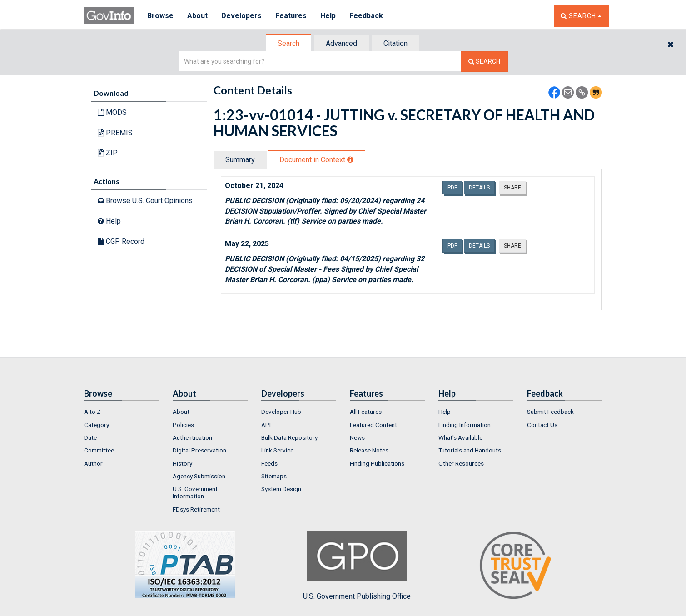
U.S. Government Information (195, 492)
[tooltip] (350, 159)
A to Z (92, 412)
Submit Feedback (550, 412)
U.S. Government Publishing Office (357, 566)
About (197, 16)
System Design (281, 489)
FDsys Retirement (196, 509)
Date (90, 437)
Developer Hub (281, 412)
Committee (99, 450)
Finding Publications (377, 463)
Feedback (366, 16)
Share (512, 188)
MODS (112, 112)
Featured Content (373, 425)
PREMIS (115, 133)
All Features (366, 412)
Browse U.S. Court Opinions (145, 201)
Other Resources (461, 463)
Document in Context (316, 160)
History (182, 463)
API (266, 425)
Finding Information (465, 425)
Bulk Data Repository (289, 437)
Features (291, 16)
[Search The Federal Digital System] (484, 62)
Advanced (341, 43)
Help (328, 16)
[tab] (289, 43)
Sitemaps (274, 476)
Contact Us (542, 425)
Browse (160, 16)
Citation (395, 43)
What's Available (460, 437)
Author (93, 463)
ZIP (108, 153)
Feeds (269, 463)
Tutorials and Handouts (470, 450)
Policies (183, 425)
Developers (241, 16)
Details (479, 188)
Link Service (277, 450)
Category (97, 425)
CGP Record (121, 241)
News (357, 437)
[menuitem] (122, 412)
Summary (240, 160)
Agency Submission (199, 476)
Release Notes (369, 450)
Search (288, 43)
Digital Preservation (199, 450)
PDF (452, 188)
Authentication (192, 437)
